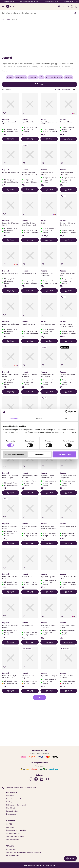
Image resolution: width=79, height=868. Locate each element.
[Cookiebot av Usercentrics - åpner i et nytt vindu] (67, 412)
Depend (14, 19)
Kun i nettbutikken (54, 121)
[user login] (63, 6)
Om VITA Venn (11, 849)
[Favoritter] (68, 6)
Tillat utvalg (39, 454)
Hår (41, 121)
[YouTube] (47, 779)
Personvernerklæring (14, 855)
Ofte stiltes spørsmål (13, 799)
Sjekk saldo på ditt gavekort (16, 805)
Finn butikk (10, 827)
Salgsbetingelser (12, 811)
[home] (10, 6)
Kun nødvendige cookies (15, 454)
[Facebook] (30, 779)
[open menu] (3, 6)
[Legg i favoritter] (5, 156)
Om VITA (9, 824)
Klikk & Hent (11, 808)
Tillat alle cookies (64, 454)
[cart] (76, 6)
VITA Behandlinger (13, 839)
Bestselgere (21, 121)
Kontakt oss (10, 796)
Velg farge (68, 183)
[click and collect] (72, 6)
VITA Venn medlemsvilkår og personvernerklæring (24, 852)
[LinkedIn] (41, 779)
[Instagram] (36, 779)
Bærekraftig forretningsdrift (16, 830)
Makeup (68, 121)
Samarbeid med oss (13, 833)
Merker (8, 19)
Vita (3, 19)
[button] (75, 13)
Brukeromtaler (11, 814)
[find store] (59, 6)
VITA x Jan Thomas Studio (15, 836)
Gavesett (33, 121)
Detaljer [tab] (40, 418)
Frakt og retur (11, 802)
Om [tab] (65, 418)
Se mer (4, 115)
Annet (10, 121)
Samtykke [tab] (14, 418)
